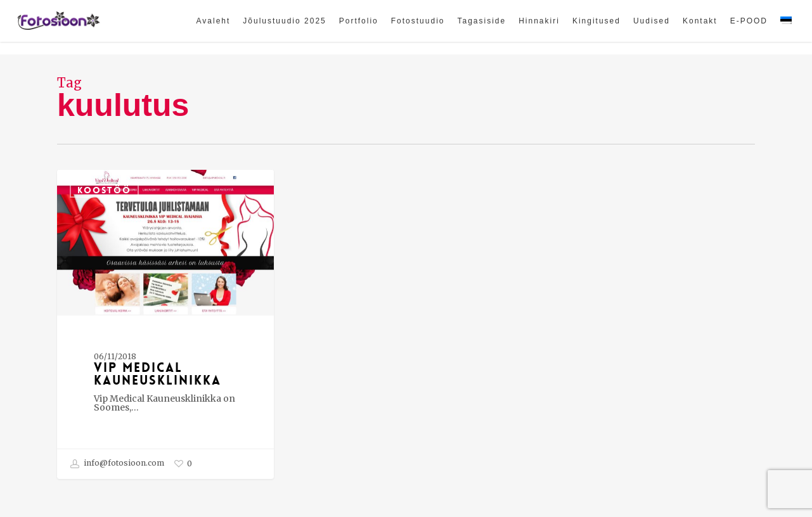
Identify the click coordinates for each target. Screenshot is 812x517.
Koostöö (104, 190)
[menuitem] (786, 27)
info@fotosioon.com (117, 464)
